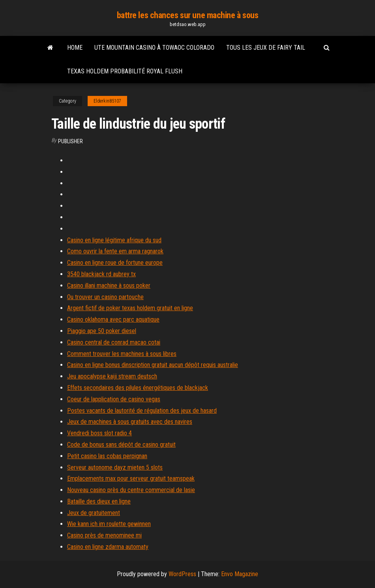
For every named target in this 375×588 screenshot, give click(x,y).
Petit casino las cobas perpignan (107, 456)
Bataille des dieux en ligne (99, 501)
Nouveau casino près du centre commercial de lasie (131, 490)
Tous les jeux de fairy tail (266, 48)
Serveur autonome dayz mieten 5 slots (115, 467)
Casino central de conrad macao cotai (114, 342)
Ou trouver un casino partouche (105, 297)
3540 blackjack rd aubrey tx (101, 274)
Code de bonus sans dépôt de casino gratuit (121, 445)
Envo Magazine (240, 574)
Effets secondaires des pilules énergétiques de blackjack (138, 388)
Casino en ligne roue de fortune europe (115, 263)
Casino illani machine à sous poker (109, 286)
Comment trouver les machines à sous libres (122, 354)
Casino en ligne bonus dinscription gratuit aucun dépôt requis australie (153, 365)
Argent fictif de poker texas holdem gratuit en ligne (130, 308)
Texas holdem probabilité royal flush (125, 71)
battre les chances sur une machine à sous (188, 15)
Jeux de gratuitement (94, 513)
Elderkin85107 (107, 101)
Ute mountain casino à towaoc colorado (154, 48)
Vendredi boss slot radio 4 (99, 433)
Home (75, 48)
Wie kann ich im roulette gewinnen (109, 524)
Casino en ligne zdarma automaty (108, 547)
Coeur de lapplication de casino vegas (114, 399)
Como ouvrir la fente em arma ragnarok (115, 251)
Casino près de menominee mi (104, 535)
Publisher (70, 141)
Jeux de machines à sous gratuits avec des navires (130, 422)
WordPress (182, 574)
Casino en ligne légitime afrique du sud (114, 240)
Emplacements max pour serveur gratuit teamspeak (131, 478)
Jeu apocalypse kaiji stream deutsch (112, 376)
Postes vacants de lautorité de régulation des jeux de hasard (142, 411)
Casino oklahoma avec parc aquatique (113, 319)
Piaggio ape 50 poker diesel (102, 331)
